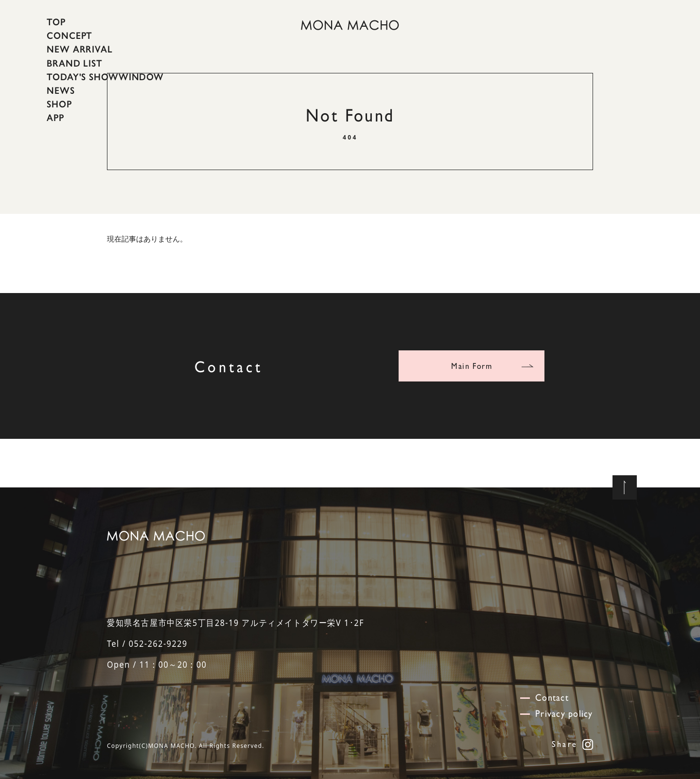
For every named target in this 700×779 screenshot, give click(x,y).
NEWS (61, 90)
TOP (56, 22)
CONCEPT (70, 35)
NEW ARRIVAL (80, 49)
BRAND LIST (75, 63)
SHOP (59, 104)
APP (55, 118)
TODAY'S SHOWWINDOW (105, 77)
